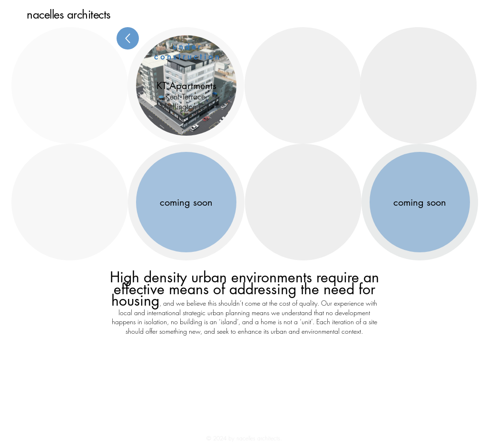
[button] (186, 85)
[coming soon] (420, 202)
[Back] (128, 38)
